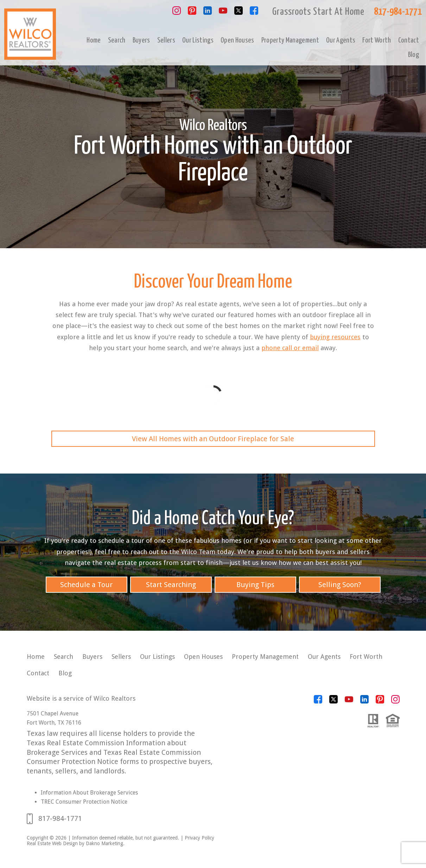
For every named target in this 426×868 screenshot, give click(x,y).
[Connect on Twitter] (239, 13)
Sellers (166, 40)
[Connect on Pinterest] (192, 13)
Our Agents (341, 40)
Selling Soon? (340, 585)
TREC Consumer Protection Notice (84, 802)
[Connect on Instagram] (177, 13)
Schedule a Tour (86, 585)
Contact (409, 40)
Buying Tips (255, 585)
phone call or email (290, 348)
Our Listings (198, 40)
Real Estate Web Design (52, 843)
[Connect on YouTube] (223, 13)
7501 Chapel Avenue (53, 713)
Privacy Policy (199, 838)
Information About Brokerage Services (89, 793)
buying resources (335, 337)
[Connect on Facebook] (254, 13)
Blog (414, 55)
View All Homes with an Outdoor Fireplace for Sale (213, 439)
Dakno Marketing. (105, 843)
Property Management (290, 40)
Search (117, 40)
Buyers (141, 40)
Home (94, 40)
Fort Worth (377, 40)
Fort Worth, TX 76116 (54, 723)
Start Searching (171, 585)
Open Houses (237, 40)
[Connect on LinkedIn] (208, 13)
